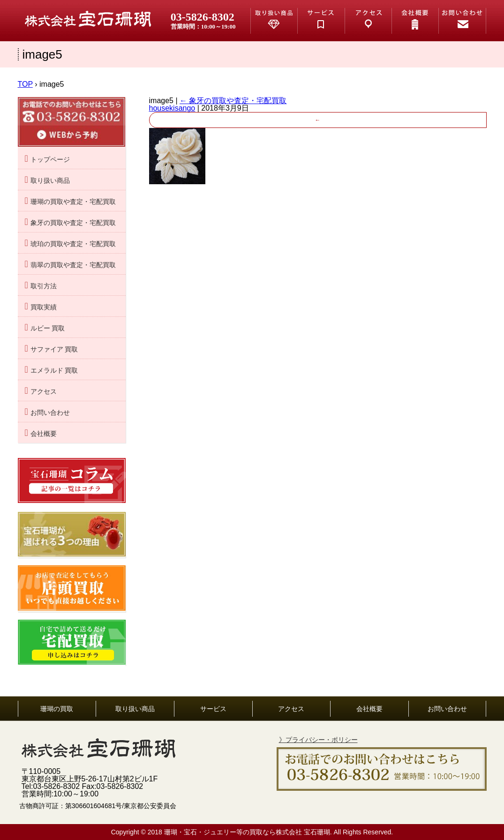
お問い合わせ (50, 413)
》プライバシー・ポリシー (318, 740)
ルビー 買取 (48, 328)
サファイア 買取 (54, 349)
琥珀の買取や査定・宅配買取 (73, 244)
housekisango (172, 108)
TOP (25, 84)
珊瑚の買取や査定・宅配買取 (73, 202)
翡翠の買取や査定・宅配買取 (73, 265)
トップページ (50, 160)
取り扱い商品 (50, 181)
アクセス (44, 392)
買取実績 (44, 307)
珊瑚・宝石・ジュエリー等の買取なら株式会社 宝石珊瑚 (247, 832)
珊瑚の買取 (57, 709)
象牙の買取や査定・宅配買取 (233, 101)
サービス (213, 709)
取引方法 (44, 286)
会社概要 (44, 434)
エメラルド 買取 (54, 371)
